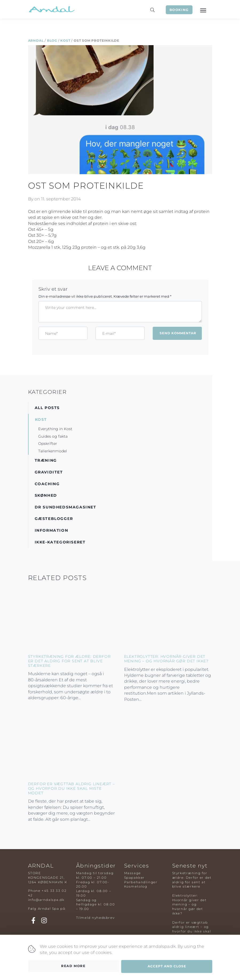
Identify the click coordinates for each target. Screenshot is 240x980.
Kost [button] (41, 419)
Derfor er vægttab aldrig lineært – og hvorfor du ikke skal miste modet (71, 788)
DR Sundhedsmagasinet (66, 507)
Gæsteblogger (54, 519)
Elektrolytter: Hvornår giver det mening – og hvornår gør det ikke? (166, 659)
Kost (65, 40)
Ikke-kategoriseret (60, 542)
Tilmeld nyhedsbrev (95, 918)
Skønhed (46, 495)
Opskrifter (48, 444)
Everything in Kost (55, 429)
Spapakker (134, 878)
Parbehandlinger (141, 882)
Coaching (47, 484)
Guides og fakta (53, 436)
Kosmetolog (136, 886)
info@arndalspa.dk (46, 900)
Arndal (36, 40)
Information (52, 530)
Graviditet (49, 472)
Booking (179, 10)
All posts (47, 408)
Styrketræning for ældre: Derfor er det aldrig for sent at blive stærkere (69, 661)
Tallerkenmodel (53, 451)
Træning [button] (46, 460)
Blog (52, 40)
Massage (133, 873)
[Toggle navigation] (203, 10)
